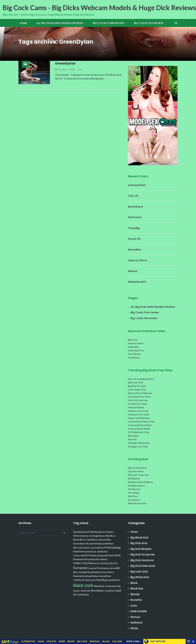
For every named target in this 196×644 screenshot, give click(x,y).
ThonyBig (134, 228)
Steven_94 (134, 239)
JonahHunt (110, 591)
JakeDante (102, 552)
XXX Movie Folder (137, 503)
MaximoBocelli (80, 576)
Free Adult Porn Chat (139, 397)
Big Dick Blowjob (141, 549)
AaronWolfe (115, 555)
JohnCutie (85, 591)
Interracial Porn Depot (140, 425)
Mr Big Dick (134, 478)
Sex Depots (134, 500)
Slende (104, 559)
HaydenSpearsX (81, 532)
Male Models (139, 611)
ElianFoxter (135, 217)
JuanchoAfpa (105, 540)
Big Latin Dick (139, 572)
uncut (96, 563)
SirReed (133, 271)
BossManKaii (94, 572)
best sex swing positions (141, 379)
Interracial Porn (136, 350)
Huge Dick (133, 347)
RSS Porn (133, 496)
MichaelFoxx (79, 540)
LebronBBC (115, 568)
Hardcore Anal (135, 343)
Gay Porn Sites (136, 471)
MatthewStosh (80, 559)
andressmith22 (137, 185)
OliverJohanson (81, 536)
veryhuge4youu (97, 536)
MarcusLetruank (81, 548)
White (134, 628)
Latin (134, 606)
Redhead (136, 623)
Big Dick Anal (139, 543)
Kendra (110, 532)
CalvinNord (92, 540)
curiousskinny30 (98, 548)
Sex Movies (134, 357)
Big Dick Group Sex (143, 554)
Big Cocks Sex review (149, 23)
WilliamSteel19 (137, 282)
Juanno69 (93, 568)
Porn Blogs (134, 493)
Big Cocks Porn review (109, 23)
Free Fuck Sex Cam (138, 400)
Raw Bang (133, 436)
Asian (134, 532)
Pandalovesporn (137, 486)
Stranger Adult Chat (139, 443)
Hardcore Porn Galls (139, 414)
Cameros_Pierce (137, 260)
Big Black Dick (139, 538)
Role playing (114, 547)
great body (91, 552)
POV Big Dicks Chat (139, 432)
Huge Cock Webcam (139, 418)
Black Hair (137, 589)
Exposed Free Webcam (140, 393)
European (80, 568)
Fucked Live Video (138, 404)
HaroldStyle (105, 576)
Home (23, 23)
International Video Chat (141, 422)
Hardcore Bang (136, 407)
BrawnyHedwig (94, 544)
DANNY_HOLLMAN (83, 563)
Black (134, 583)
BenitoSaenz (136, 206)
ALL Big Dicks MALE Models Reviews (60, 23)
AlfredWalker (97, 591)
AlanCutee (90, 580)
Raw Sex (132, 439)
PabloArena (79, 552)
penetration (94, 559)
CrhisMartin (79, 580)
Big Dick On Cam (137, 386)
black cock (83, 585)
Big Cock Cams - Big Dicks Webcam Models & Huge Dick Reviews (99, 8)
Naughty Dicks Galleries (141, 482)
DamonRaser (80, 544)
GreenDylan (65, 63)
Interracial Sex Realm (139, 429)
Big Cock (133, 340)
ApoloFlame (114, 580)
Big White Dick (140, 577)
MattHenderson (98, 532)
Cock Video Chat (137, 389)
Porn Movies (135, 354)
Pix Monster (134, 489)
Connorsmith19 (81, 555)
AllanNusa (110, 536)
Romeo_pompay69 (99, 555)
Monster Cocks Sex (138, 475)
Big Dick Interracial (143, 566)
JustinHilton (108, 544)
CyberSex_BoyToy (109, 563)
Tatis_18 (133, 196)
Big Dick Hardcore (142, 560)
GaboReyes (83, 595)
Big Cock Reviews (137, 468)
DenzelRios (135, 250)
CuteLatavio (111, 586)
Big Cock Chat (135, 382)
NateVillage (102, 580)
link (193, 591)
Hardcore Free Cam (138, 411)
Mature (135, 617)
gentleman (94, 576)
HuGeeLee (104, 568)
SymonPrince (107, 572)
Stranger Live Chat (138, 446)
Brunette (136, 600)
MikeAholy (99, 586)
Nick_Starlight (80, 572)
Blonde (135, 594)
